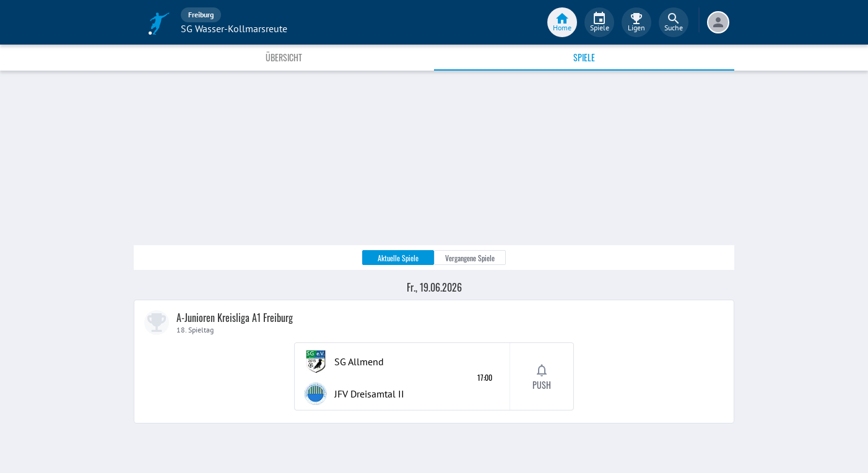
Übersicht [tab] (284, 57)
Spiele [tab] (584, 57)
